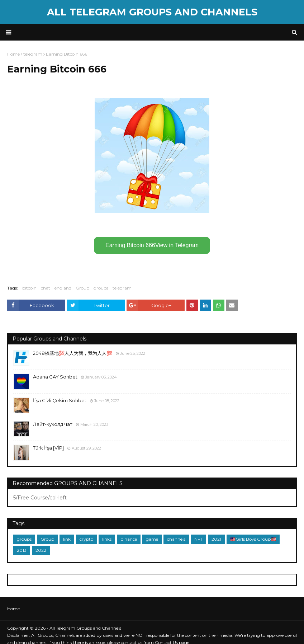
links (107, 539)
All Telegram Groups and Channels (152, 12)
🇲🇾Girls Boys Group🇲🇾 (253, 539)
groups (101, 288)
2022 (41, 550)
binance (129, 539)
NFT (198, 539)
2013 (22, 550)
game (152, 539)
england (63, 288)
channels (176, 539)
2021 (216, 539)
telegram (122, 288)
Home (13, 609)
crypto (86, 539)
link (67, 539)
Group (82, 288)
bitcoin (29, 288)
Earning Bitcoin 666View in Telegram (152, 245)
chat (46, 288)
